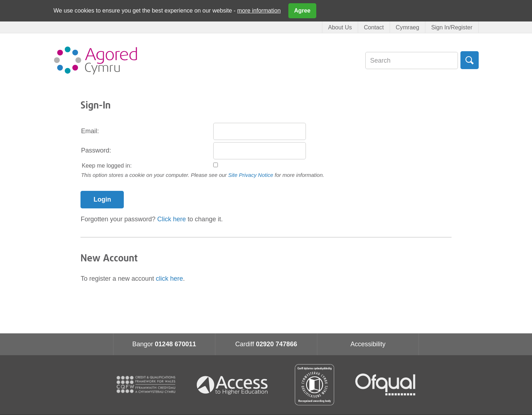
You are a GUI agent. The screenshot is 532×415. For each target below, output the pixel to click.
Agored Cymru (96, 60)
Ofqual (385, 385)
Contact (374, 27)
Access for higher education (235, 385)
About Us (340, 27)
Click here (172, 219)
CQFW (146, 385)
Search (469, 60)
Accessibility (368, 344)
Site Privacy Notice (251, 175)
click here (170, 279)
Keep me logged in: (107, 165)
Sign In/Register (452, 27)
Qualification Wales (314, 385)
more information (259, 10)
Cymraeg (407, 27)
